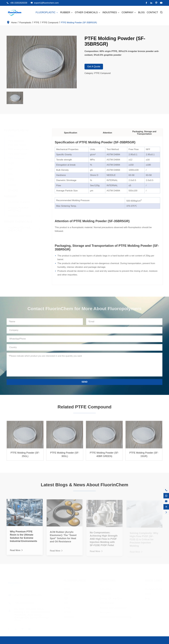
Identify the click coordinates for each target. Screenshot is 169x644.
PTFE (37, 23)
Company (129, 12)
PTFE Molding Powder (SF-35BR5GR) (79, 23)
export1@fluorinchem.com (46, 3)
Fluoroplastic (47, 12)
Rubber (67, 12)
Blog (141, 12)
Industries (111, 12)
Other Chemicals (88, 12)
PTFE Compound (50, 23)
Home (14, 23)
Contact (152, 12)
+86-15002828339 (18, 3)
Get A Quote (94, 67)
